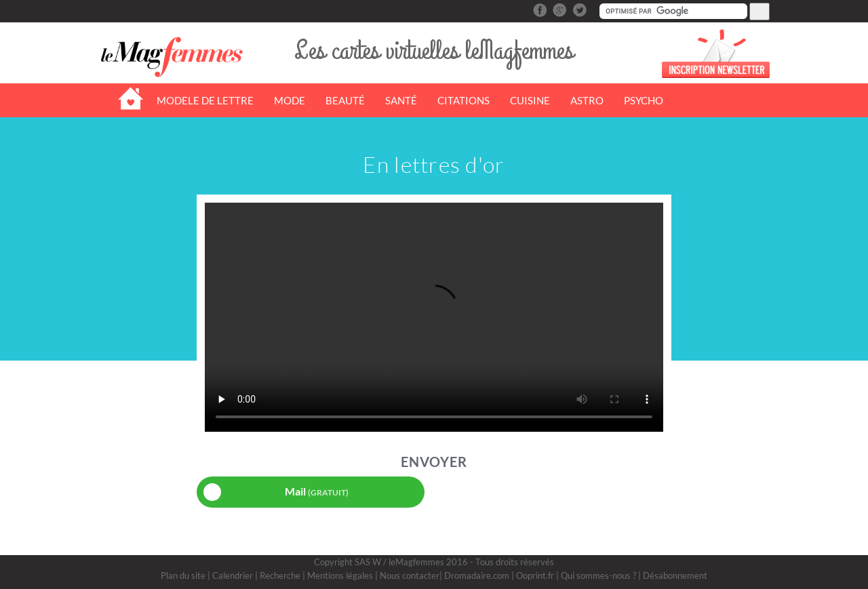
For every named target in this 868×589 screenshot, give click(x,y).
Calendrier (233, 575)
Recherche (280, 575)
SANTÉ (401, 100)
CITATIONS (463, 100)
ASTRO (587, 100)
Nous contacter (410, 575)
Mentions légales (340, 575)
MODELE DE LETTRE (205, 100)
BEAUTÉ (345, 100)
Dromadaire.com (477, 575)
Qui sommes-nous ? (598, 575)
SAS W (368, 562)
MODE (290, 100)
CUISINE (530, 100)
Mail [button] (276, 492)
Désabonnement (675, 575)
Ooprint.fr (535, 575)
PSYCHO (644, 100)
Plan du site (183, 575)
